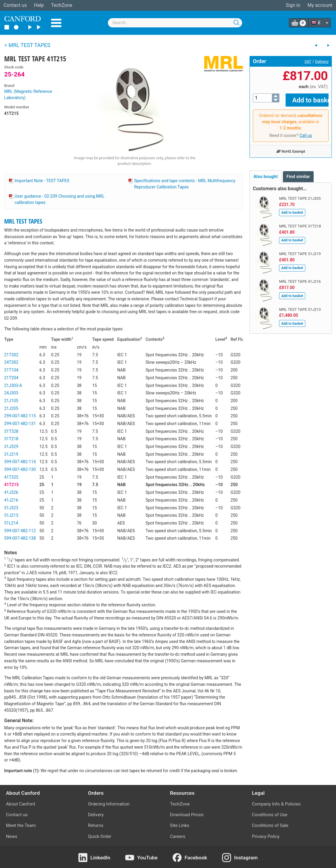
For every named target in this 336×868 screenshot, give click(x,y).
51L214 (11, 523)
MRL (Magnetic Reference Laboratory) (28, 95)
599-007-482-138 (20, 538)
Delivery (322, 61)
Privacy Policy (266, 836)
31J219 (11, 454)
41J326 (11, 492)
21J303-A (13, 385)
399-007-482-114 (20, 462)
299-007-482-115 (20, 416)
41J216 (11, 500)
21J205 (11, 408)
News (12, 836)
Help (39, 5)
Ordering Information (109, 804)
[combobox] (175, 23)
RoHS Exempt (291, 147)
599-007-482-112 (20, 531)
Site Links (180, 825)
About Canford (20, 804)
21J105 (11, 401)
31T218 (11, 439)
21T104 (11, 370)
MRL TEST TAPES (23, 221)
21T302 (11, 355)
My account (320, 5)
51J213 (11, 515)
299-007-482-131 (20, 424)
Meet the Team (21, 825)
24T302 (11, 362)
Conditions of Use (270, 815)
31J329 (11, 447)
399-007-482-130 (20, 469)
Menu (56, 23)
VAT (308, 61)
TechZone (62, 5)
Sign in (293, 5)
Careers (178, 836)
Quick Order (100, 836)
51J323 (11, 508)
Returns (96, 825)
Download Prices (187, 815)
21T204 (11, 378)
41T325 (11, 477)
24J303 (11, 393)
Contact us (15, 5)
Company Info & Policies (276, 804)
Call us (306, 131)
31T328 (11, 431)
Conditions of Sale (270, 825)
